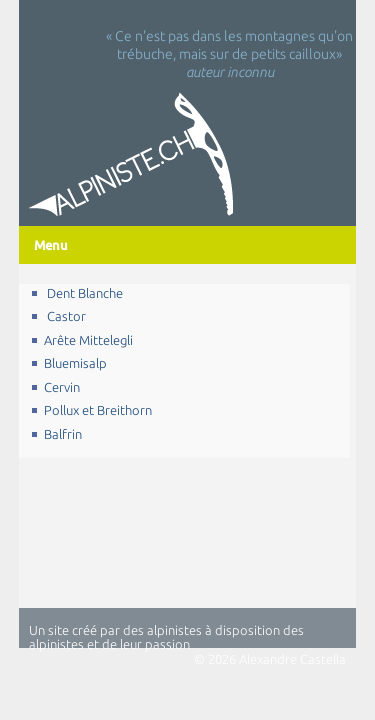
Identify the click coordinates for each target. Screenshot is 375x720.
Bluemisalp (75, 363)
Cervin (62, 387)
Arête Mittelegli (88, 340)
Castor (65, 316)
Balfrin (63, 434)
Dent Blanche (83, 293)
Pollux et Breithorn (98, 410)
